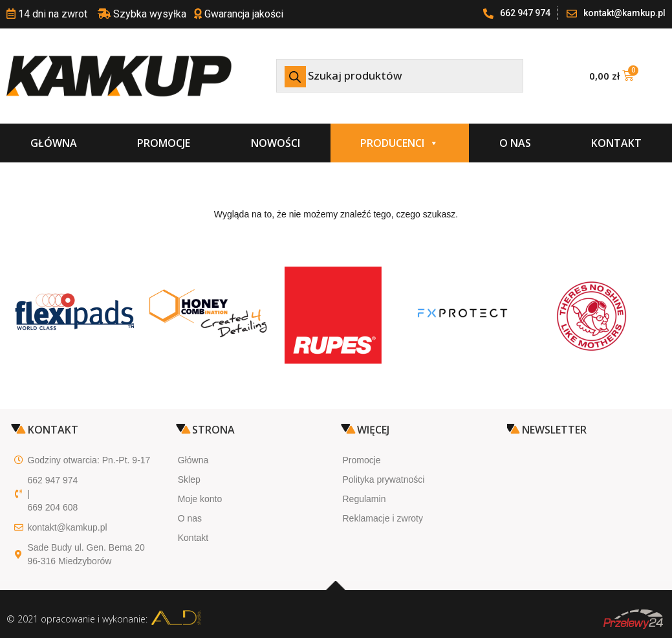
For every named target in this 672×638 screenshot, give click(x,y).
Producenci (399, 143)
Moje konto (200, 499)
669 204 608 (53, 507)
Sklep (189, 479)
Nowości (276, 143)
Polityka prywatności (384, 479)
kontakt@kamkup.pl (68, 527)
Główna (54, 143)
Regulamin (364, 499)
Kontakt (616, 143)
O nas (515, 143)
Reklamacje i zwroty (383, 518)
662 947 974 (53, 480)
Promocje (164, 143)
